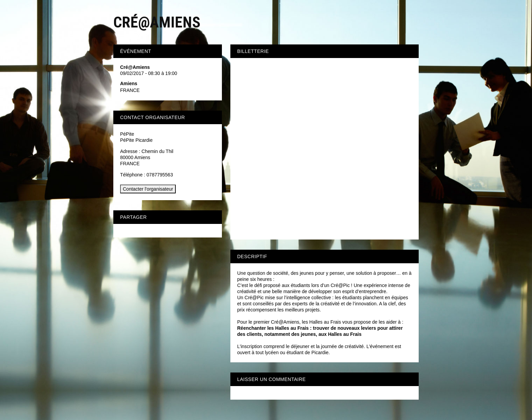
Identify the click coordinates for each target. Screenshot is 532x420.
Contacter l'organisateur (148, 189)
